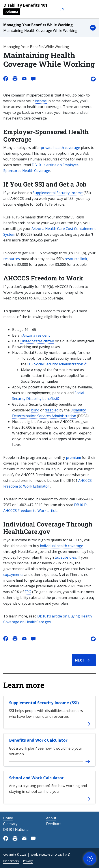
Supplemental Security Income (58, 193)
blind (35, 410)
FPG (28, 592)
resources (12, 259)
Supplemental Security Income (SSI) (44, 703)
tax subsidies (65, 557)
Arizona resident (36, 335)
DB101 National (16, 829)
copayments (13, 575)
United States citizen (37, 341)
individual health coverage (62, 546)
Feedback (54, 824)
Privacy (28, 861)
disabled (52, 410)
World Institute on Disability (49, 854)
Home (8, 818)
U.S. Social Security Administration (55, 364)
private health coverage (60, 148)
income (41, 101)
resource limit (76, 259)
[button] (49, 28)
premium (73, 457)
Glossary (10, 824)
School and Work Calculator (36, 778)
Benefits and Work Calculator (38, 740)
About (51, 818)
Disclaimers (11, 861)
